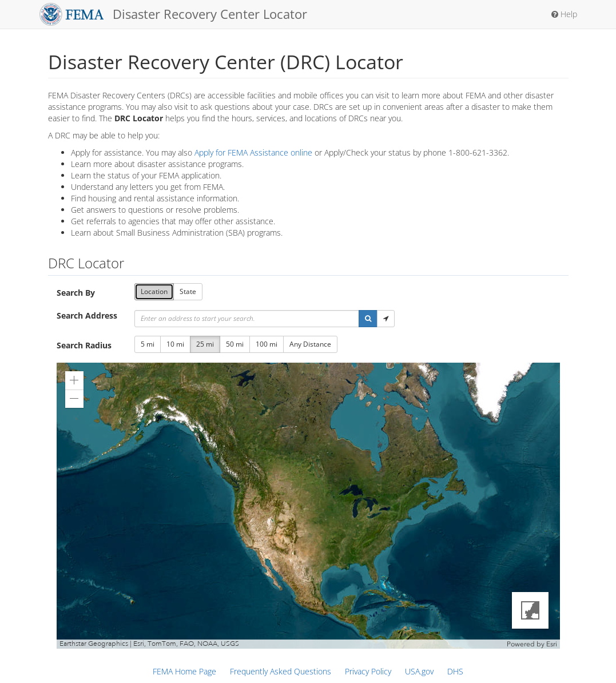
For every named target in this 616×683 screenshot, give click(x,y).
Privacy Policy (368, 671)
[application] (308, 506)
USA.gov (419, 671)
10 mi (175, 344)
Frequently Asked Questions (281, 671)
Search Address (87, 315)
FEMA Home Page (184, 671)
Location (154, 291)
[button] (368, 319)
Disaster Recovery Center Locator (174, 14)
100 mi (267, 344)
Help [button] (564, 14)
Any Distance (310, 344)
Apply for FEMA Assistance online (253, 152)
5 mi (148, 344)
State (188, 291)
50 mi (235, 344)
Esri (552, 644)
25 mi (205, 344)
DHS (455, 671)
